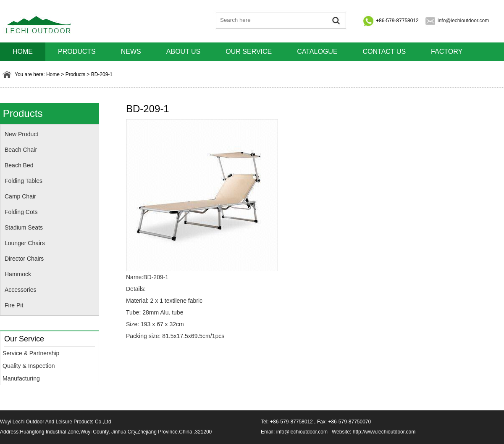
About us (184, 52)
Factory (447, 52)
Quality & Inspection (29, 366)
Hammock (18, 274)
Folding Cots (21, 212)
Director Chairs (24, 259)
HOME (23, 52)
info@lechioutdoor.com (463, 21)
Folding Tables (24, 181)
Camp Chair (20, 196)
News (131, 52)
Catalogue (317, 52)
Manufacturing (21, 378)
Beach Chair (21, 150)
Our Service (249, 52)
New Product (21, 134)
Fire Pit (14, 305)
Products (77, 52)
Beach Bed (19, 165)
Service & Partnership (31, 353)
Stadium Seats (24, 227)
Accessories (20, 290)
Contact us (385, 52)
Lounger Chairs (25, 243)
